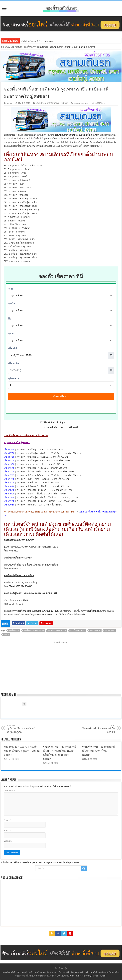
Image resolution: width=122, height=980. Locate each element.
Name (8, 820)
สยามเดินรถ (63, 103)
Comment (9, 791)
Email (7, 831)
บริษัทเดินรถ (16, 47)
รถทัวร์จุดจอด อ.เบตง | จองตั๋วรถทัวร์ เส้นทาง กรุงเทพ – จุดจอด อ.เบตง (22, 751)
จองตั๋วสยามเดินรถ (78, 631)
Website (8, 841)
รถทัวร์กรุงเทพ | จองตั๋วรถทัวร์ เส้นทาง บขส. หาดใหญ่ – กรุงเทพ (99, 751)
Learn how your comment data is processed (59, 862)
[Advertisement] (61, 666)
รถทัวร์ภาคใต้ (95, 631)
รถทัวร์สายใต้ (52, 103)
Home (5, 47)
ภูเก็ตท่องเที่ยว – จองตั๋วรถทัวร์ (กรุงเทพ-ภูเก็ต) (24, 729)
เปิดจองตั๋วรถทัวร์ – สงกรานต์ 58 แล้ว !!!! (98, 729)
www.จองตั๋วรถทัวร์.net (35, 142)
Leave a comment (82, 103)
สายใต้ (6, 635)
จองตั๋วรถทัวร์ (14, 631)
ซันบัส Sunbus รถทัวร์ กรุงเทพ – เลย (37, 41)
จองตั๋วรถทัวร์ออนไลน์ (57, 631)
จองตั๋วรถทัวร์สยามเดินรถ (28, 611)
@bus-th (71, 427)
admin (10, 103)
